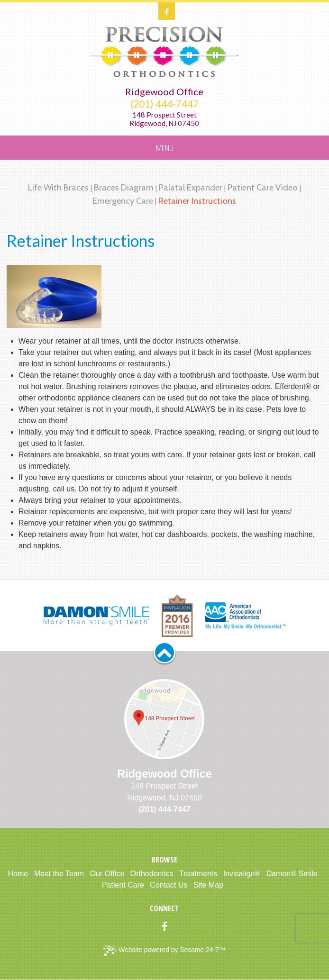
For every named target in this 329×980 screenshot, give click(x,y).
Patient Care (123, 885)
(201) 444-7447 (164, 104)
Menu (165, 148)
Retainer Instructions (197, 201)
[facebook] (167, 11)
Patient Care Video (263, 187)
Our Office (107, 874)
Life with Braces (58, 187)
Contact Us (169, 885)
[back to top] (164, 653)
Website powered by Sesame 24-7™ (164, 950)
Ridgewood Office (164, 91)
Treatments (198, 874)
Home (18, 874)
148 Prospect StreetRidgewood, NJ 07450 (164, 119)
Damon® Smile (292, 874)
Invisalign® (242, 874)
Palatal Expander (191, 187)
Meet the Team (59, 874)
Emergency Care (123, 201)
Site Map (208, 885)
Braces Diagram (124, 187)
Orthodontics (152, 874)
